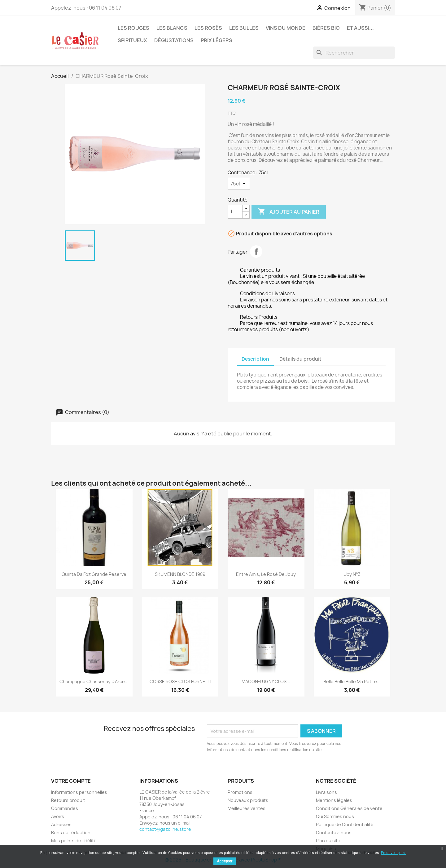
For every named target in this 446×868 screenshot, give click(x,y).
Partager (256, 251)
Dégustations (174, 40)
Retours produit (68, 800)
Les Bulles (244, 28)
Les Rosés (208, 28)
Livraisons (326, 792)
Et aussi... (360, 28)
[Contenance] (239, 184)
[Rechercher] (354, 53)
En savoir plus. (393, 853)
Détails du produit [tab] (300, 359)
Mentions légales (334, 800)
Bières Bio (326, 28)
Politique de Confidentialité (345, 824)
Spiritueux (132, 40)
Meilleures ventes (247, 808)
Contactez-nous (334, 832)
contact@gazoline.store (165, 829)
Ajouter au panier (289, 212)
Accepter (225, 861)
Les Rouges (133, 28)
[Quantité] (235, 212)
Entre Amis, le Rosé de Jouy (266, 574)
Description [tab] (255, 359)
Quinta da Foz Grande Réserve (94, 574)
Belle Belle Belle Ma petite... (352, 681)
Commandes (65, 808)
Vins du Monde (286, 28)
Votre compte (71, 781)
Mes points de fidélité (74, 841)
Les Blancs (172, 28)
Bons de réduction (71, 832)
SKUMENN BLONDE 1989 (180, 574)
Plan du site (328, 841)
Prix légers (216, 40)
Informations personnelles (79, 792)
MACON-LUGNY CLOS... (266, 681)
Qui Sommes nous (335, 816)
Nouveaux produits (248, 800)
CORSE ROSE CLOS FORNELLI (180, 681)
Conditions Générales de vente (349, 808)
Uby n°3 (352, 574)
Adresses (61, 824)
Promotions (240, 792)
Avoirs (58, 816)
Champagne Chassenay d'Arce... (94, 681)
